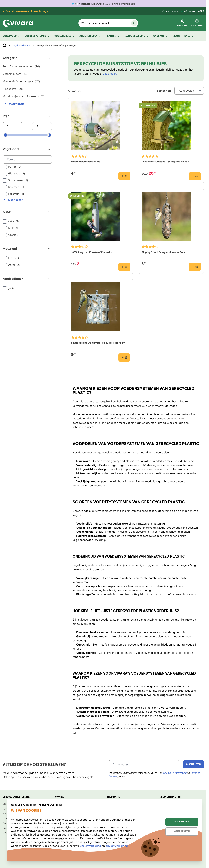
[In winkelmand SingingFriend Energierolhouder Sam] (195, 267)
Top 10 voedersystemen (21, 66)
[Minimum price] (13, 126)
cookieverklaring (91, 846)
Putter (12, 167)
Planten (113, 36)
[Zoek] (134, 23)
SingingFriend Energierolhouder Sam (163, 252)
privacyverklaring (117, 846)
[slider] (6, 135)
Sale (189, 36)
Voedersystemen (37, 36)
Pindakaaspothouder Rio (86, 162)
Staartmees (15, 180)
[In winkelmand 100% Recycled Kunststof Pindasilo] (124, 267)
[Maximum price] (42, 126)
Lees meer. (110, 74)
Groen (12, 235)
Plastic (12, 258)
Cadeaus (161, 36)
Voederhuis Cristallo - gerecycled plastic (165, 162)
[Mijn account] (182, 23)
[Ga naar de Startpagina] (4, 45)
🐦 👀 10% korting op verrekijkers (103, 4)
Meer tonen (13, 104)
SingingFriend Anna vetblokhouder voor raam (98, 343)
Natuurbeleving (137, 36)
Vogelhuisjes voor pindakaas (24, 96)
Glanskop (14, 174)
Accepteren (182, 822)
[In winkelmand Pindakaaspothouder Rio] (124, 176)
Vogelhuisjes (65, 36)
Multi (11, 228)
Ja (9, 288)
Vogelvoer (12, 36)
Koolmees (14, 187)
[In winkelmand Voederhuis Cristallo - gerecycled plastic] (195, 176)
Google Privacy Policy (175, 773)
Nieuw (176, 36)
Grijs (11, 221)
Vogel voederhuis (21, 45)
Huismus (13, 194)
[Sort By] (189, 91)
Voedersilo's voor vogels (21, 81)
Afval (11, 265)
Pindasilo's (13, 89)
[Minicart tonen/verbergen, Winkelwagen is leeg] (197, 23)
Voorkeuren (182, 831)
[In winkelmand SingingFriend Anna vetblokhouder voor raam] (124, 357)
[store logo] (18, 23)
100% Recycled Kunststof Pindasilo (91, 252)
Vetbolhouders (15, 74)
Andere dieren (91, 36)
